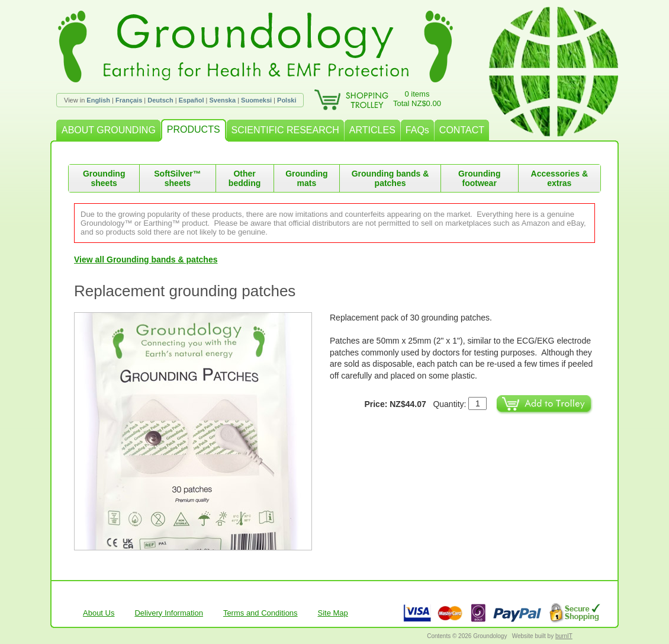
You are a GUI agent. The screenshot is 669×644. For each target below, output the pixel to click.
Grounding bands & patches (390, 178)
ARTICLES (372, 130)
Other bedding (245, 178)
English (98, 100)
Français (129, 100)
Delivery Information (169, 613)
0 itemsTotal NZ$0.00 (417, 99)
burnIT (564, 636)
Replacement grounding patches (185, 291)
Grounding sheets (104, 178)
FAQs (417, 130)
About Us (99, 613)
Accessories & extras (560, 178)
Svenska (222, 100)
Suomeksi (256, 100)
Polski (287, 100)
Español (192, 100)
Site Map (333, 613)
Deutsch (160, 100)
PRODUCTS (194, 129)
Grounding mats (307, 178)
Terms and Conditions (260, 613)
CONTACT (462, 130)
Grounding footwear (480, 178)
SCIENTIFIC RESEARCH (285, 130)
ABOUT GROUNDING (109, 130)
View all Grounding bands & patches (146, 259)
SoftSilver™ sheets (177, 178)
